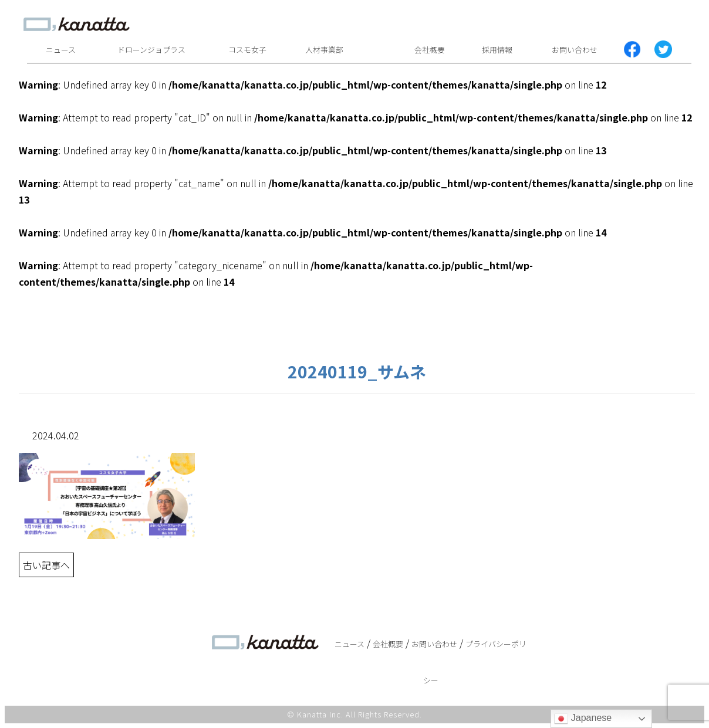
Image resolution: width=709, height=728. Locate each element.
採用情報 (497, 50)
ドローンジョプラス (151, 50)
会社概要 (430, 50)
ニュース (61, 50)
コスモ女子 (247, 50)
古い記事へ (46, 565)
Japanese (583, 719)
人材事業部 (324, 50)
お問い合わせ (575, 50)
